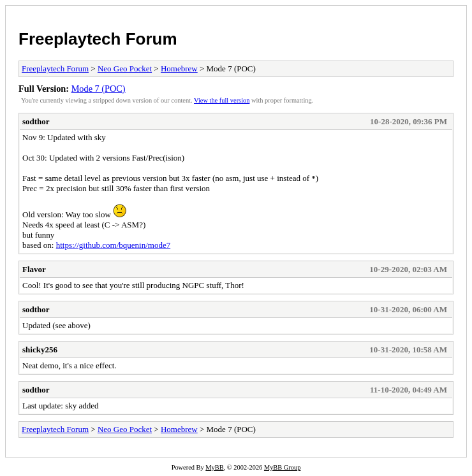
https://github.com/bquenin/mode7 (113, 245)
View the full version (222, 100)
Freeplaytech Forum (98, 39)
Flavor (34, 269)
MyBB (214, 467)
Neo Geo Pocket (125, 69)
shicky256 (40, 350)
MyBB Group (282, 467)
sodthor (36, 121)
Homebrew (179, 69)
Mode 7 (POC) (99, 89)
